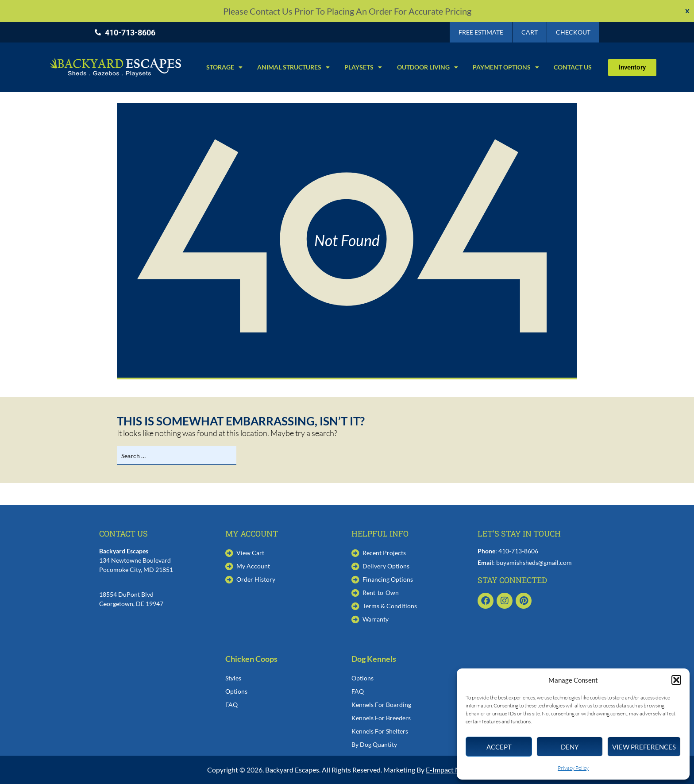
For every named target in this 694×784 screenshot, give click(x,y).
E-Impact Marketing (456, 770)
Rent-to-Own (381, 593)
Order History (256, 579)
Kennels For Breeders (381, 718)
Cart (530, 32)
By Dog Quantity (374, 744)
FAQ (231, 705)
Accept (499, 747)
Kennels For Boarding (381, 705)
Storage (224, 67)
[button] (676, 680)
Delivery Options (386, 566)
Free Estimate (481, 32)
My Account (253, 566)
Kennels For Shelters (380, 731)
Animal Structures (293, 67)
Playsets (363, 67)
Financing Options (388, 579)
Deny (570, 747)
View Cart (250, 553)
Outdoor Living (428, 67)
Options (236, 691)
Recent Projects (384, 553)
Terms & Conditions (390, 606)
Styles (233, 678)
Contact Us (573, 67)
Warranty (376, 619)
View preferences (644, 747)
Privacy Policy (573, 768)
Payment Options (506, 67)
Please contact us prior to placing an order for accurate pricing (347, 11)
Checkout (573, 32)
